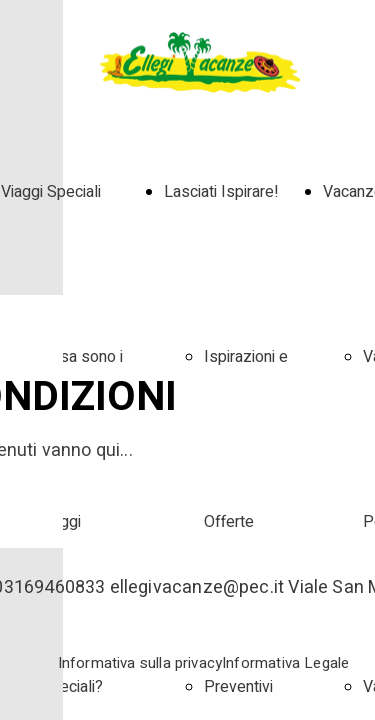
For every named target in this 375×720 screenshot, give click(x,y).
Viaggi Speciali (51, 192)
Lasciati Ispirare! (221, 192)
